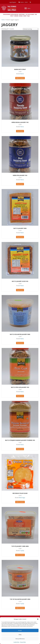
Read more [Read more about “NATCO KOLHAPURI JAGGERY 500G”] (20, 343)
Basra (22, 74)
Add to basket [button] (20, 78)
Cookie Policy (16, 642)
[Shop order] (31, 29)
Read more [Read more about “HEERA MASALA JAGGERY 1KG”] (20, 131)
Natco (22, 233)
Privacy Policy (23, 642)
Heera (22, 127)
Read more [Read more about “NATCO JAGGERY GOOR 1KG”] (20, 290)
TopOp (22, 551)
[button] (38, 619)
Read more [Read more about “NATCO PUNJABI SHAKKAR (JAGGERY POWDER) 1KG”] (20, 449)
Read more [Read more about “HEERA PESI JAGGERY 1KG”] (20, 184)
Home (3, 20)
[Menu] (27, 8)
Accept (20, 630)
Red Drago (22, 498)
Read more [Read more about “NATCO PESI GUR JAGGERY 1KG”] (20, 396)
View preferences (20, 639)
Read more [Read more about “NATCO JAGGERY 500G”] (20, 237)
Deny (20, 635)
